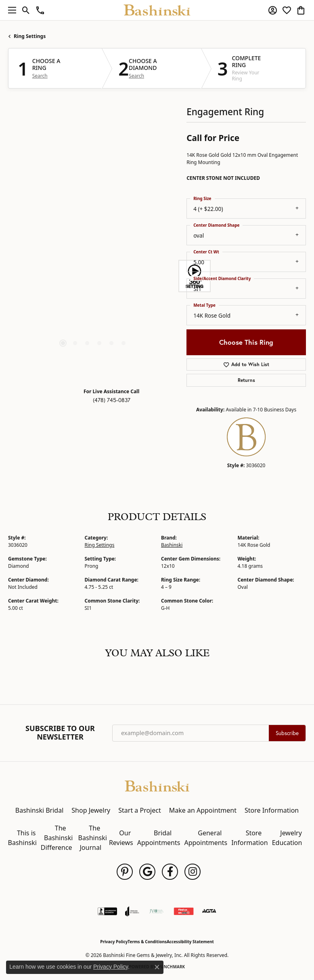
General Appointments (206, 838)
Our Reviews (121, 838)
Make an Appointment (203, 810)
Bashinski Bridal (40, 810)
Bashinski (172, 545)
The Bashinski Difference (57, 838)
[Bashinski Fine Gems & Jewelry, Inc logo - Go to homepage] (157, 10)
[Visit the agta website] (209, 911)
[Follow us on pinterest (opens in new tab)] (125, 872)
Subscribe (287, 733)
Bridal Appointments (159, 838)
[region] (93, 276)
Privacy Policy (114, 942)
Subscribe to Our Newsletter (60, 733)
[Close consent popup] (157, 967)
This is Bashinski (22, 838)
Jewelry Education (287, 838)
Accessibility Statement (190, 942)
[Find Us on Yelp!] (184, 911)
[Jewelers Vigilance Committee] (156, 911)
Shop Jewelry (91, 810)
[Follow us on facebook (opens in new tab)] (170, 872)
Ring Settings (30, 36)
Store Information (272, 810)
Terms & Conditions (147, 942)
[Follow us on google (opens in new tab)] (147, 872)
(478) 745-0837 (112, 400)
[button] (26, 10)
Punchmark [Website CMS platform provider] (172, 967)
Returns (246, 380)
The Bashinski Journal (93, 838)
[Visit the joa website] (132, 911)
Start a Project (139, 810)
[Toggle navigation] (10, 10)
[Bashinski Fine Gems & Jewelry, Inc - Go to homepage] (157, 785)
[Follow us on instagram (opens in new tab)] (193, 872)
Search (40, 76)
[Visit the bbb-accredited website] (107, 911)
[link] (40, 10)
